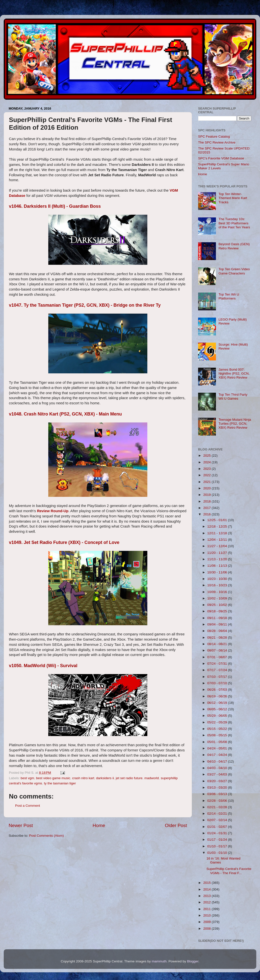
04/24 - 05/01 (218, 748)
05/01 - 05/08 (218, 742)
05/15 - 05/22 (218, 729)
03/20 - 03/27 (218, 781)
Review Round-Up (53, 511)
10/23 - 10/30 (218, 579)
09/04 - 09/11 (218, 624)
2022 (208, 475)
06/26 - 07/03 (218, 690)
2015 (208, 883)
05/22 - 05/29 (218, 722)
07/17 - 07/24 (218, 670)
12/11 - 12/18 (218, 533)
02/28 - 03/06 (218, 801)
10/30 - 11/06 (218, 572)
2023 (208, 469)
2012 (208, 902)
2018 (208, 501)
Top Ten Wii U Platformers (229, 296)
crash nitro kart (83, 778)
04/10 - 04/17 (218, 761)
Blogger (193, 961)
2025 (208, 456)
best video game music (53, 778)
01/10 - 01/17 (218, 846)
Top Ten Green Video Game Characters (234, 271)
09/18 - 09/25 (218, 611)
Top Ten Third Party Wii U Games (233, 397)
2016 (208, 514)
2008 (208, 929)
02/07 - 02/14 (218, 820)
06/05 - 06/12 (218, 709)
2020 (208, 488)
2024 (208, 462)
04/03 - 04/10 (218, 768)
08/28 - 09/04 (218, 631)
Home (99, 825)
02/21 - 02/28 (218, 807)
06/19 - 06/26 (218, 696)
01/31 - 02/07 (218, 827)
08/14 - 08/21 (218, 644)
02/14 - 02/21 (218, 814)
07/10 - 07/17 (218, 677)
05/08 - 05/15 (218, 735)
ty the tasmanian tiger (60, 783)
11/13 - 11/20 (218, 559)
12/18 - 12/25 (218, 526)
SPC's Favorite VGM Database (221, 158)
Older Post (176, 825)
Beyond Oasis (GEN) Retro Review (234, 246)
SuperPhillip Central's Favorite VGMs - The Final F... (229, 871)
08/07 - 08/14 (218, 650)
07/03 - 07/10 (218, 683)
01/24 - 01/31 (218, 833)
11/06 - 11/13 (218, 566)
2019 (208, 495)
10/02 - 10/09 (218, 598)
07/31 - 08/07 (218, 657)
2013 (208, 896)
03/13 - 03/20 (218, 787)
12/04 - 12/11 (218, 540)
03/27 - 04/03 (218, 774)
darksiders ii (105, 778)
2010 (208, 915)
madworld (152, 778)
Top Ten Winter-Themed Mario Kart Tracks (233, 198)
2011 (208, 909)
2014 (208, 889)
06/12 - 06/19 (218, 703)
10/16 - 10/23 (218, 585)
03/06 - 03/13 (218, 794)
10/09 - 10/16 (218, 592)
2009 (208, 922)
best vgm (27, 778)
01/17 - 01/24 (218, 840)
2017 (208, 508)
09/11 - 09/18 (218, 618)
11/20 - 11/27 (218, 553)
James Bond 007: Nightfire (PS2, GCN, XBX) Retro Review (234, 373)
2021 (208, 482)
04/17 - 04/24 (218, 755)
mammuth (159, 961)
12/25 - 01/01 (218, 520)
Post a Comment (28, 806)
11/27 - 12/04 (218, 546)
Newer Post (21, 825)
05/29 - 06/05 (218, 716)
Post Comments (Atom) (47, 836)
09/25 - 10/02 (218, 605)
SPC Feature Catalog (214, 136)
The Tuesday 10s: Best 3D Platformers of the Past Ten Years (234, 223)
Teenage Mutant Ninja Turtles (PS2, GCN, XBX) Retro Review (235, 424)
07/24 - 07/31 (218, 664)
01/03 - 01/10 (218, 853)
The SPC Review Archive (217, 142)
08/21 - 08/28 (218, 638)
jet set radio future (129, 778)
